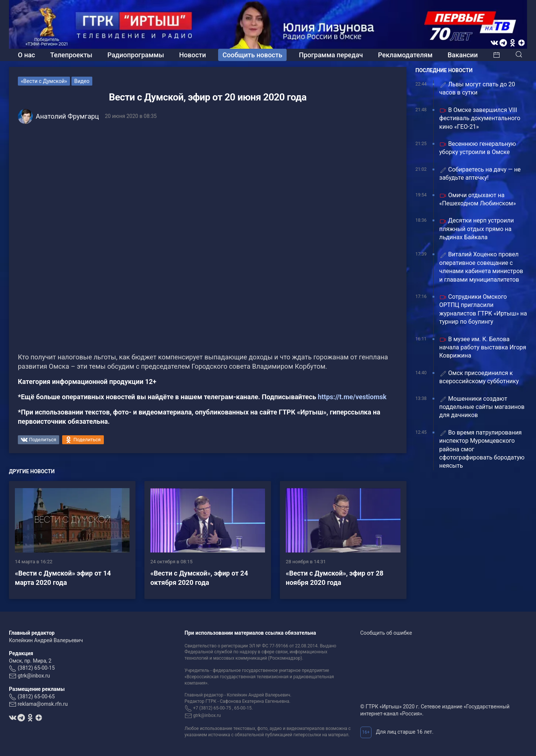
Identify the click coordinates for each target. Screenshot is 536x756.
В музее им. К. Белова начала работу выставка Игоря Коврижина (483, 347)
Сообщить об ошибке (386, 633)
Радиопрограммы (136, 55)
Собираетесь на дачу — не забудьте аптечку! (480, 174)
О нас (26, 55)
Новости (192, 55)
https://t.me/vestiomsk (352, 397)
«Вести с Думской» (44, 81)
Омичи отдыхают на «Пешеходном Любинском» (478, 199)
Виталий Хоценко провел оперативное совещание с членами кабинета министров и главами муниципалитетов (481, 267)
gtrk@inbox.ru (34, 676)
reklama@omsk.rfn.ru (43, 704)
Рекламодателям (405, 55)
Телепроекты (71, 55)
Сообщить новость (253, 55)
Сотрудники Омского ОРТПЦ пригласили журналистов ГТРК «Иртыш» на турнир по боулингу (483, 309)
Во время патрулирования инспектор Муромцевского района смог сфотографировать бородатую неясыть (482, 449)
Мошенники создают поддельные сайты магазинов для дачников (482, 407)
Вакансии (462, 55)
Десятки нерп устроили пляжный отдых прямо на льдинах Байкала (476, 229)
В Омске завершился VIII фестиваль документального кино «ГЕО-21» (480, 118)
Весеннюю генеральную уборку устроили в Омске (478, 148)
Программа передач (331, 55)
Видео (82, 81)
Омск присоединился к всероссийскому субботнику (479, 377)
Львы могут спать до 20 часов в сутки (477, 88)
